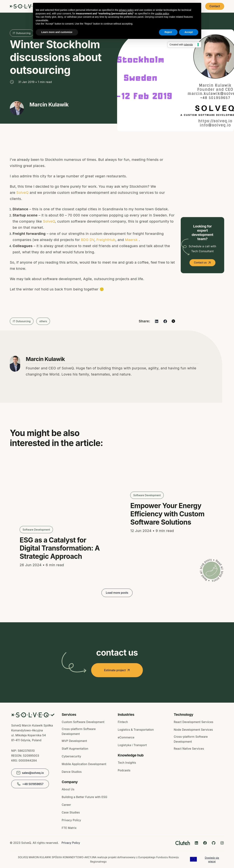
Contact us (200, 263)
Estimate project (117, 670)
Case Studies (127, 6)
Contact (215, 6)
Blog (161, 6)
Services (105, 6)
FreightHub (106, 240)
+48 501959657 (30, 784)
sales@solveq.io (30, 773)
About (146, 6)
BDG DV (88, 240)
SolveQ (22, 193)
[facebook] (165, 321)
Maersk (131, 240)
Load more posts (117, 593)
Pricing (194, 6)
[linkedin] (157, 321)
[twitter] (173, 321)
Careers (177, 6)
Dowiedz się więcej (212, 860)
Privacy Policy (71, 843)
